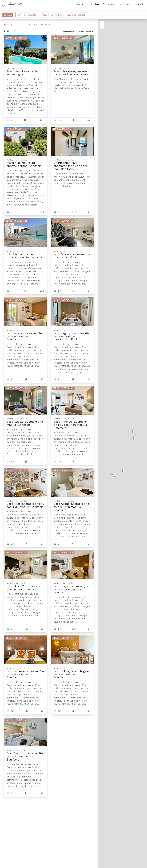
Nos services (110, 5)
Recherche (10, 25)
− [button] (102, 27)
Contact (139, 5)
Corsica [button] (44, 25)
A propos (125, 5)
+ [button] (102, 23)
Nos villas (94, 5)
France (33, 25)
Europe (22, 25)
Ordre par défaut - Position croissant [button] (77, 31)
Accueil (81, 5)
